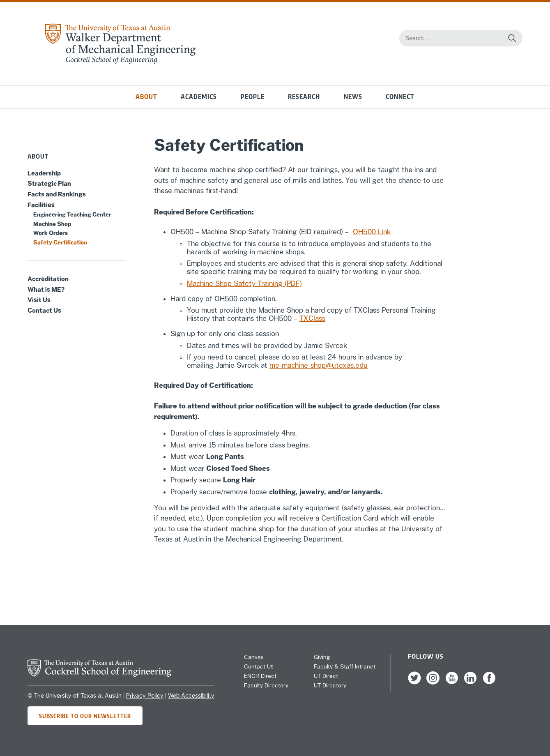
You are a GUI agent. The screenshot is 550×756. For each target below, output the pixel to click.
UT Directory (330, 685)
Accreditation (48, 279)
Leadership (44, 173)
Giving (322, 657)
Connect (400, 97)
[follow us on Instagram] (433, 682)
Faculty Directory (266, 685)
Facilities (41, 205)
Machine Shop (52, 224)
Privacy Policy (145, 696)
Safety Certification (60, 242)
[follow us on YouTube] (452, 682)
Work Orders (51, 233)
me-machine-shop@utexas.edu (319, 365)
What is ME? (46, 289)
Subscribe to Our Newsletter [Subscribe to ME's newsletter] (85, 716)
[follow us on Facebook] (489, 682)
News (353, 97)
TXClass (312, 318)
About (146, 97)
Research (304, 97)
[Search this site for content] (512, 38)
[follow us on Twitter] (414, 682)
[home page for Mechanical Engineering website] (120, 62)
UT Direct (326, 676)
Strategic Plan (49, 183)
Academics (199, 97)
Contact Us (44, 310)
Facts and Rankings (57, 194)
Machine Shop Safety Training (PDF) (244, 283)
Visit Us (39, 300)
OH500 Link (372, 232)
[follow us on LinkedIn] (470, 682)
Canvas (254, 657)
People (253, 97)
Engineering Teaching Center (72, 214)
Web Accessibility (191, 696)
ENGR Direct (260, 676)
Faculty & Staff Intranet (345, 666)
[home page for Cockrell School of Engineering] (99, 674)
